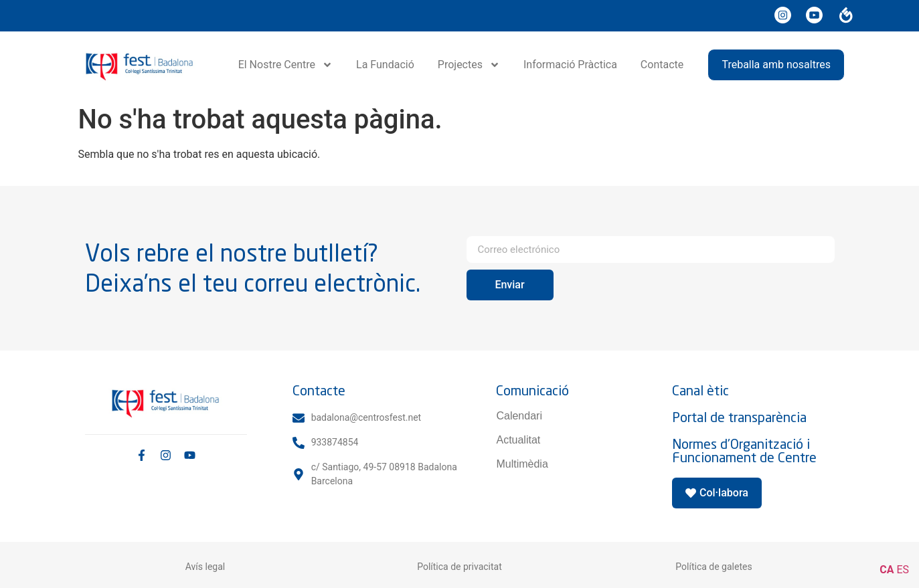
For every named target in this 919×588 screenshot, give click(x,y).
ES (903, 570)
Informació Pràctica (570, 65)
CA (887, 570)
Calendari (519, 416)
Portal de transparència (739, 417)
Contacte (662, 65)
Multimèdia (522, 464)
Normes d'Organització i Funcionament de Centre (744, 451)
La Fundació (385, 65)
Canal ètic (700, 390)
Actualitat (518, 440)
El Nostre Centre (285, 65)
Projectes (469, 65)
